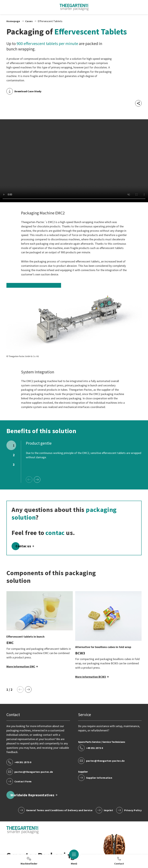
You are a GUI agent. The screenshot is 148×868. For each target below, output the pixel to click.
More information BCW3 (91, 677)
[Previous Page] (29, 480)
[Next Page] (37, 480)
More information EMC (21, 666)
